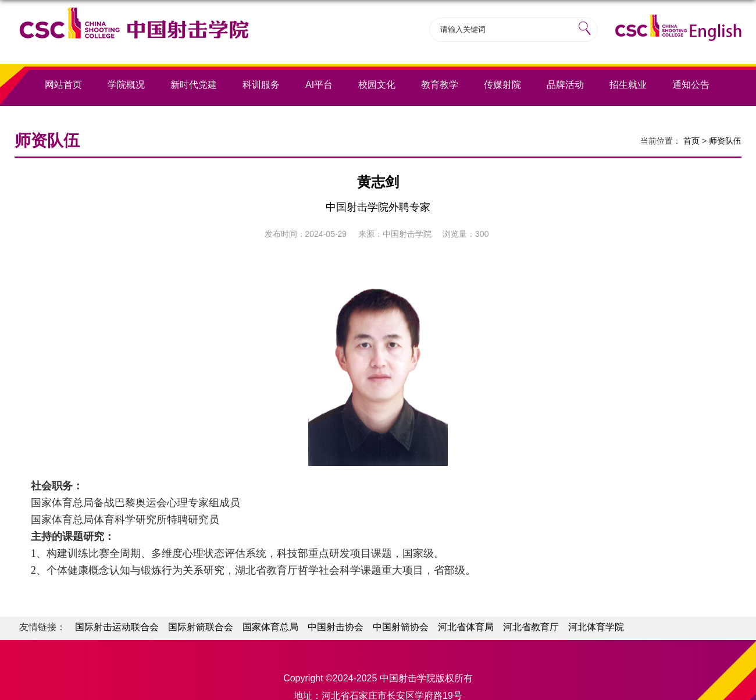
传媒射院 (502, 85)
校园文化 (377, 85)
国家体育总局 (270, 627)
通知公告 (691, 85)
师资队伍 (725, 141)
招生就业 (628, 85)
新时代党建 (194, 85)
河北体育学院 (596, 627)
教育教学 (440, 85)
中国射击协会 (336, 627)
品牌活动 (565, 85)
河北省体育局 (466, 627)
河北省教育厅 (531, 627)
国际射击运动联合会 (117, 627)
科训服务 (261, 85)
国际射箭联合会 (201, 627)
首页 (691, 141)
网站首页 (63, 85)
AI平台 (319, 85)
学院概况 (126, 85)
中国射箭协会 (401, 627)
